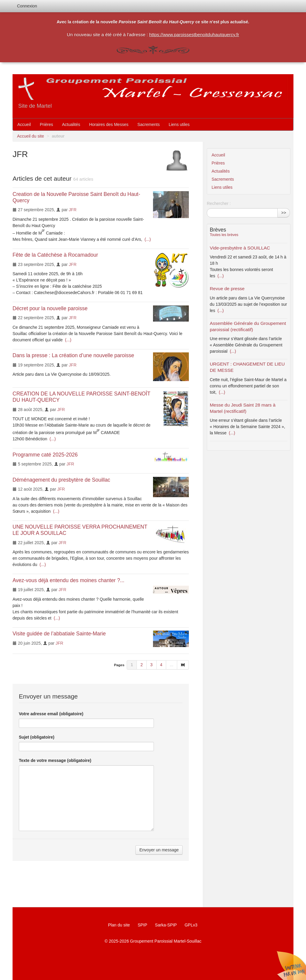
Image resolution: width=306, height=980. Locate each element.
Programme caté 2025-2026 (45, 455)
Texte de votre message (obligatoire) (55, 760)
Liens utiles (179, 124)
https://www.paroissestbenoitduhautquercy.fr (194, 35)
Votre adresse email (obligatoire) (51, 714)
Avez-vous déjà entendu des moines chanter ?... (68, 580)
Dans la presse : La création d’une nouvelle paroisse (73, 355)
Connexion (27, 6)
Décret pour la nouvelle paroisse (50, 308)
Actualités (71, 124)
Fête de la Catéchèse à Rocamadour (55, 255)
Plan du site (119, 925)
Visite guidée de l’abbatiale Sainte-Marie (59, 634)
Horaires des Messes (109, 124)
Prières (46, 124)
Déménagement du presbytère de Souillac (61, 480)
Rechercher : (219, 203)
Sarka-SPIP (166, 925)
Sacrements (149, 124)
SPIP (143, 925)
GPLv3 (191, 925)
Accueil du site (30, 136)
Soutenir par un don (291, 965)
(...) (147, 239)
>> (284, 213)
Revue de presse (227, 289)
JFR (73, 210)
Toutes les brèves (224, 235)
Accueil (24, 124)
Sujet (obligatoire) (37, 737)
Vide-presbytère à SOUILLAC (240, 248)
